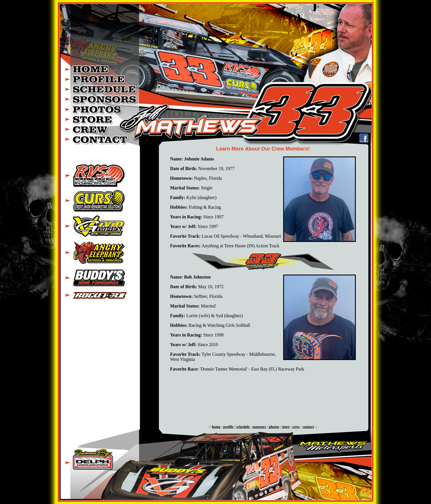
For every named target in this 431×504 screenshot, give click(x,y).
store (286, 427)
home (216, 427)
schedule (243, 427)
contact (308, 427)
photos (274, 427)
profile (228, 427)
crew (296, 427)
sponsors (259, 427)
